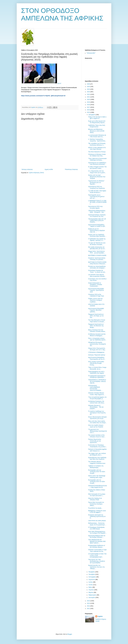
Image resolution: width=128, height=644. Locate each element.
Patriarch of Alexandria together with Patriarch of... (97, 450)
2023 (89, 92)
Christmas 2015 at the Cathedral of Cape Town (96, 295)
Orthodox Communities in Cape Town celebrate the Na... (97, 550)
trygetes (100, 616)
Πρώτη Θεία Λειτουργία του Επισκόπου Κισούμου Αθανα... (96, 504)
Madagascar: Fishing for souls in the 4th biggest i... (97, 511)
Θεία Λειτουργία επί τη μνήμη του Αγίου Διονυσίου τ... (97, 495)
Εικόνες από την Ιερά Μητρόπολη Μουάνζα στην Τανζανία (97, 177)
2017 (89, 107)
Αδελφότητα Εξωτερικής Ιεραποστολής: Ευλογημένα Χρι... (97, 344)
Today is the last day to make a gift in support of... (97, 118)
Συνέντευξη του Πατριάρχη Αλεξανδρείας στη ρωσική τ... (97, 446)
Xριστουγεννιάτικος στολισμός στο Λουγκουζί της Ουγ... (97, 216)
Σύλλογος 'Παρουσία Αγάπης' (97, 355)
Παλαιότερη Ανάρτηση (71, 169)
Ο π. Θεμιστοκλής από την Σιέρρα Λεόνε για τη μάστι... (97, 172)
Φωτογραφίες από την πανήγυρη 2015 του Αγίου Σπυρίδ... (97, 482)
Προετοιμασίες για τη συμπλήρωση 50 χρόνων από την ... (96, 197)
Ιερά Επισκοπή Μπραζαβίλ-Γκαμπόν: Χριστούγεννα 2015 (96, 290)
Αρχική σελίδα (49, 169)
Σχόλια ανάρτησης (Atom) (36, 173)
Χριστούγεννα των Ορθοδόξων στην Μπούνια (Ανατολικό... (97, 163)
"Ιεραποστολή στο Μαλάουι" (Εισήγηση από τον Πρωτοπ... (96, 182)
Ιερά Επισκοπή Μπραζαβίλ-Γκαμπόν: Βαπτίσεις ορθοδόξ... (96, 310)
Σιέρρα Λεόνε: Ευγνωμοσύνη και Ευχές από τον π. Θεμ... (97, 349)
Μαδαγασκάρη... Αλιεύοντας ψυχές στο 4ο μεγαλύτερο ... (97, 524)
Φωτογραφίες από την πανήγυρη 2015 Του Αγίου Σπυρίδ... (97, 472)
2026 (89, 84)
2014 (89, 601)
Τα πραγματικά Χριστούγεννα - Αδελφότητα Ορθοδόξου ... (97, 377)
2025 (89, 87)
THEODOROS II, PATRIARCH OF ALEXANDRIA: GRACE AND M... (97, 381)
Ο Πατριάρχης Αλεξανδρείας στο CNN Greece (96, 528)
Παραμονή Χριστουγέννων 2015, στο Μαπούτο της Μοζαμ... (96, 326)
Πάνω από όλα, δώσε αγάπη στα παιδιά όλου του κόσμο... (97, 422)
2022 (89, 94)
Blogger (70, 634)
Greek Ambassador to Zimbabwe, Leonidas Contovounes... (95, 285)
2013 (89, 603)
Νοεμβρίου (92, 572)
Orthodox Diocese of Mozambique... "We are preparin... (96, 407)
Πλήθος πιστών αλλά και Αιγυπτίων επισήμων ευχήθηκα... (95, 300)
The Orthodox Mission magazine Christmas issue (97, 462)
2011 (89, 609)
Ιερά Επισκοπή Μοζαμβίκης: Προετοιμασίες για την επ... (97, 358)
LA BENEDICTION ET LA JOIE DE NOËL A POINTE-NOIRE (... (97, 202)
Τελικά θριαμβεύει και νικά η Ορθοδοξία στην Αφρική (96, 372)
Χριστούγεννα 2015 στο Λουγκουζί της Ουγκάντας (96, 187)
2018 (89, 105)
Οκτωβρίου (92, 574)
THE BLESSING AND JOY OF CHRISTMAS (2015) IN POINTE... (97, 221)
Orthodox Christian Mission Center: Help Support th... (96, 394)
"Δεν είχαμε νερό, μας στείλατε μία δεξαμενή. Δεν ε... (97, 454)
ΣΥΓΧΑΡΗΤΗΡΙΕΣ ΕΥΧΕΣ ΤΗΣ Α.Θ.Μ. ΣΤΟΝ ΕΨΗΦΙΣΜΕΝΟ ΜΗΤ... (97, 555)
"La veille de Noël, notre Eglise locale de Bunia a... (97, 192)
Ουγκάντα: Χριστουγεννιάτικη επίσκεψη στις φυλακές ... (97, 259)
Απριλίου (91, 590)
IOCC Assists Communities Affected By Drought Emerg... (96, 363)
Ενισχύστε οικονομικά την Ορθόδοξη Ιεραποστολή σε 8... (97, 516)
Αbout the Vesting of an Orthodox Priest (95, 499)
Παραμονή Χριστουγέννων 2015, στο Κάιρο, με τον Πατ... (96, 316)
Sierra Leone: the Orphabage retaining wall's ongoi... (97, 477)
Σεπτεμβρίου (92, 577)
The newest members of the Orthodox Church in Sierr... (97, 436)
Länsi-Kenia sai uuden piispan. (97, 521)
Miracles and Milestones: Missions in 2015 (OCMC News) (96, 131)
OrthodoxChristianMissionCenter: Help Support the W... (97, 486)
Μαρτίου (91, 592)
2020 (89, 99)
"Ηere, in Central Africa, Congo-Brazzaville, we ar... (97, 368)
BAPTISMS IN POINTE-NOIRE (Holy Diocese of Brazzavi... (97, 263)
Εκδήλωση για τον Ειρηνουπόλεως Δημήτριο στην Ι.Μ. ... (97, 231)
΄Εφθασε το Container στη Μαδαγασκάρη (96, 467)
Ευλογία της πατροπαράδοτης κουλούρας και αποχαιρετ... (97, 267)
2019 (89, 102)
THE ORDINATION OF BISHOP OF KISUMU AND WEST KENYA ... (97, 541)
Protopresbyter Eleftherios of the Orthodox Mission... (97, 546)
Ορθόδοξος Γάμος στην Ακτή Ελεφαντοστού (97, 126)
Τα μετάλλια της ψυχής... (95, 508)
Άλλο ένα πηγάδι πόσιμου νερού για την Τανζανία (96, 426)
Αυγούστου (92, 580)
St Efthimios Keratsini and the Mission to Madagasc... (97, 335)
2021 (89, 97)
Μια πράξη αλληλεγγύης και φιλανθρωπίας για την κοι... (97, 248)
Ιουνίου (91, 585)
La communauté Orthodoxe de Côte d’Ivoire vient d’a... (97, 136)
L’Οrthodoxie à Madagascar (96, 352)
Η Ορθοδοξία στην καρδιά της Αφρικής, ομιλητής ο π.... (97, 240)
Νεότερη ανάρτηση (27, 169)
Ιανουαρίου (92, 598)
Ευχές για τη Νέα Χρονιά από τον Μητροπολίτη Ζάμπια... (97, 122)
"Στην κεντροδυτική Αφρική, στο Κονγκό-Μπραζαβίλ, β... (97, 398)
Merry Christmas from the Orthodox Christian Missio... (97, 331)
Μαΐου (91, 587)
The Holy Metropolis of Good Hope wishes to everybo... (97, 321)
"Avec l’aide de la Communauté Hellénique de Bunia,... (97, 159)
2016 (89, 110)
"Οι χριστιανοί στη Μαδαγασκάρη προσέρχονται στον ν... (98, 431)
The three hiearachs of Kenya (97, 152)
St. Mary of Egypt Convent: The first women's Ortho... (97, 168)
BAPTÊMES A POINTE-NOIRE (97, 255)
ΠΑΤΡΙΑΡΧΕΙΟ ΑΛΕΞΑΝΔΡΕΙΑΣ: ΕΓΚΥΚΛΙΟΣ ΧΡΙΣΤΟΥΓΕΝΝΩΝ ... (95, 388)
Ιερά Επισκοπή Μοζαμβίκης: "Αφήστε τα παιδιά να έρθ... (97, 225)
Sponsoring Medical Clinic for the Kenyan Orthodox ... (97, 536)
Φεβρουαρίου (93, 595)
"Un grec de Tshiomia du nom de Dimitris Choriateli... (97, 244)
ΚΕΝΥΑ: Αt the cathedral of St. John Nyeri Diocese (97, 148)
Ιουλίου (91, 582)
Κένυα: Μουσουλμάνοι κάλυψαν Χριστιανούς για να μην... (97, 418)
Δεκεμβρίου (92, 115)
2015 (89, 112)
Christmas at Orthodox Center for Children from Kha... (97, 155)
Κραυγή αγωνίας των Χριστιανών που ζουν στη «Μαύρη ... (96, 567)
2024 (89, 89)
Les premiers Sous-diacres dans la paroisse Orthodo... (97, 275)
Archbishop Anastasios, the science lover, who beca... (97, 402)
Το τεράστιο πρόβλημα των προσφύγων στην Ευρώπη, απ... (97, 413)
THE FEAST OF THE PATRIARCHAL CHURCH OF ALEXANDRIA (97, 561)
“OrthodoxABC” (91, 53)
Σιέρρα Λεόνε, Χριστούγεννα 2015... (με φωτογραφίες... (97, 252)
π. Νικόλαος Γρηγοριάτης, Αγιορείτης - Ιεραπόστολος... (97, 140)
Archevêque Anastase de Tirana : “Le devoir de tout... (97, 271)
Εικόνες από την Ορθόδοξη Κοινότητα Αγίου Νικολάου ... (97, 235)
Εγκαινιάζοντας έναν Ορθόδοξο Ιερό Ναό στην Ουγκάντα (97, 458)
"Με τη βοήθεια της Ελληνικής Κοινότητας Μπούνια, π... (97, 144)
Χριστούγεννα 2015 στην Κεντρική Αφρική (95, 207)
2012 (89, 606)
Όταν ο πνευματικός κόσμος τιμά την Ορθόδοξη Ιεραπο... (97, 339)
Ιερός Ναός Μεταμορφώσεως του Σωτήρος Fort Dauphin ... (98, 532)
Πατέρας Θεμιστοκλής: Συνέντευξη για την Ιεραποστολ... (95, 441)
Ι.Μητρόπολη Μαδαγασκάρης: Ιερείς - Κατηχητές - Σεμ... (97, 211)
